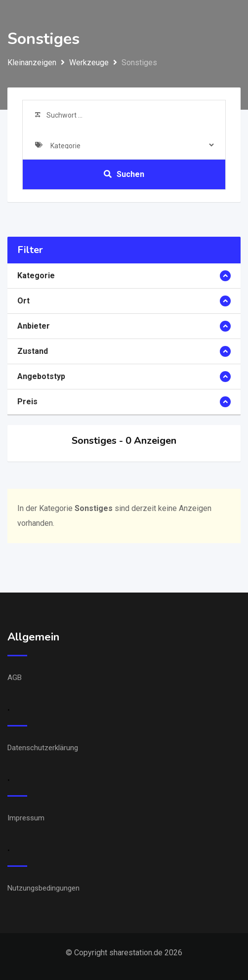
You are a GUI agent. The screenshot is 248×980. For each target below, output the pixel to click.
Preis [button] (27, 402)
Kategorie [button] (36, 276)
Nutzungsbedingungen (43, 888)
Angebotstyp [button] (41, 376)
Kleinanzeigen (32, 63)
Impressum (26, 818)
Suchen (124, 174)
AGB (15, 678)
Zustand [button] (33, 351)
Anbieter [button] (34, 326)
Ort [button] (23, 301)
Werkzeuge (89, 63)
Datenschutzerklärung (43, 748)
